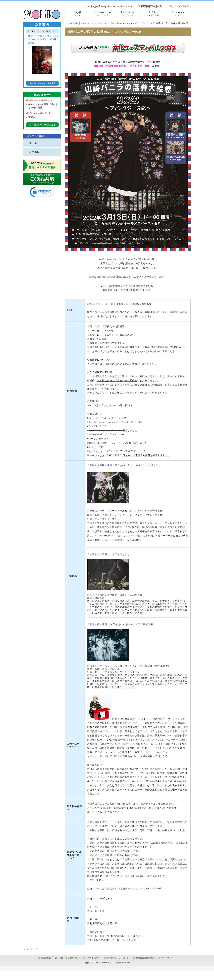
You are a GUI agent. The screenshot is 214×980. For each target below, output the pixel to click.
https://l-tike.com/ (97, 443)
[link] (42, 193)
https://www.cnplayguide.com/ (104, 430)
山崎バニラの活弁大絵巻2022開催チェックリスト (115, 889)
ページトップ (31, 949)
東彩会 (32, 117)
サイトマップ (167, 958)
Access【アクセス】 (178, 15)
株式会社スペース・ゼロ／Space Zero (42, 14)
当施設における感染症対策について (142, 860)
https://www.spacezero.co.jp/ (103, 422)
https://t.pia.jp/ (95, 451)
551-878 (124, 451)
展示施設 (34, 152)
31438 (127, 443)
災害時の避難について (146, 958)
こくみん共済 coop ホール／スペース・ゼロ (90, 23)
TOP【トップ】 (77, 15)
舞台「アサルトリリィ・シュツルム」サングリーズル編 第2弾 (43, 39)
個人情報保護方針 (135, 876)
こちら (139, 936)
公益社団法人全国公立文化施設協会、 (146, 822)
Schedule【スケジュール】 (102, 15)
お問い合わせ (74, 958)
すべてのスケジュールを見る (42, 83)
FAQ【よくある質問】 (152, 15)
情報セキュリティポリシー (119, 958)
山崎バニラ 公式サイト (100, 899)
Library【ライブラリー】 (127, 15)
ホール (33, 143)
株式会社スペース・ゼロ (52, 958)
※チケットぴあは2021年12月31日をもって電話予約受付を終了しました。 (129, 455)
